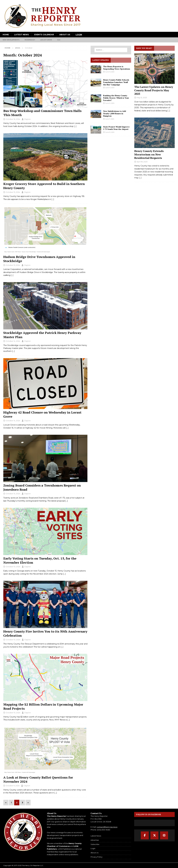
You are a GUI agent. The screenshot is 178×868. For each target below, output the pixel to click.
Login (79, 35)
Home (6, 35)
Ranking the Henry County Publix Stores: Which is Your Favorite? (116, 98)
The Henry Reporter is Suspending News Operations (117, 68)
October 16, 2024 (13, 119)
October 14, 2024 (13, 341)
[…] (75, 126)
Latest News (22, 35)
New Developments (11, 40)
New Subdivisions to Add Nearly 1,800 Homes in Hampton (115, 113)
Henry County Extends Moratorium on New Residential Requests (149, 154)
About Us (65, 35)
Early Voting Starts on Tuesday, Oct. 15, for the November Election (40, 560)
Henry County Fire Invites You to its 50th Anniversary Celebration (45, 633)
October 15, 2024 (13, 192)
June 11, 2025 (110, 119)
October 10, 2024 (13, 567)
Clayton (27, 119)
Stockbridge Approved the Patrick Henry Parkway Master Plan (42, 335)
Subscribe (95, 844)
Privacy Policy (96, 857)
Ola (59, 40)
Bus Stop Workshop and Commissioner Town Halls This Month (42, 113)
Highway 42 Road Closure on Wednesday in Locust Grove (42, 414)
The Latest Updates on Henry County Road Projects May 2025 (154, 90)
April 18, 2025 (142, 162)
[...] (169, 111)
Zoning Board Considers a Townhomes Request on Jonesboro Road (42, 487)
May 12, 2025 (142, 98)
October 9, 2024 (13, 786)
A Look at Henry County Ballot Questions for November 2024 (38, 779)
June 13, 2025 (110, 72)
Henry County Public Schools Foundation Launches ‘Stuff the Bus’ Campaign (116, 82)
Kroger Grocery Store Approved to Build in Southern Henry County (44, 186)
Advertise (95, 840)
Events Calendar (44, 35)
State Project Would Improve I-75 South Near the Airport (116, 128)
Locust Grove (46, 40)
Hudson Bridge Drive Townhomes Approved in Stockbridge (39, 259)
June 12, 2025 (110, 103)
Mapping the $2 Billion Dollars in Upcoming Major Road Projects (43, 706)
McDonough (30, 40)
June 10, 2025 (110, 132)
